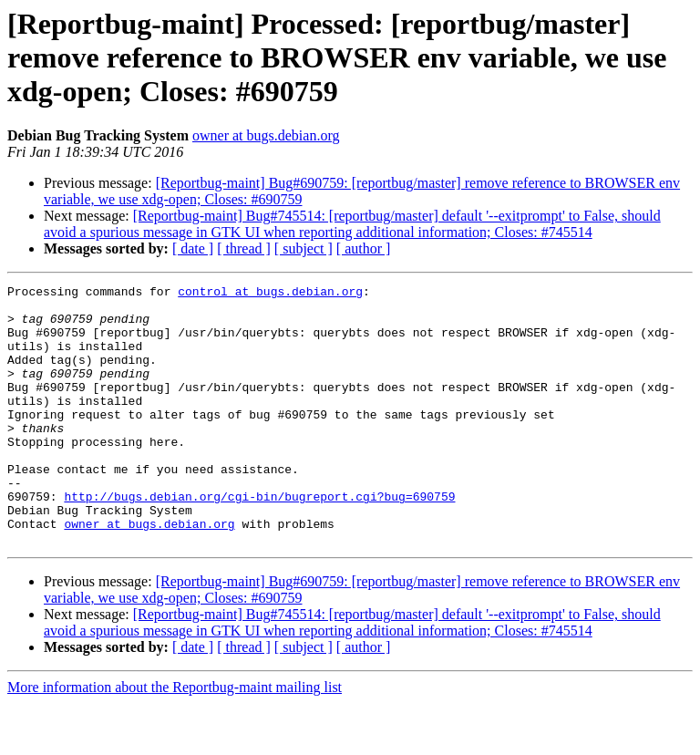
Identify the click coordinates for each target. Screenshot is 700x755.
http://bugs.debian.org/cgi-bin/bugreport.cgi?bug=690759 (259, 540)
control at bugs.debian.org (270, 294)
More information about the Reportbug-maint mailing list (175, 739)
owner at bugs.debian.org (266, 135)
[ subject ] (304, 248)
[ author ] (364, 248)
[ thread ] (244, 248)
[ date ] (193, 248)
